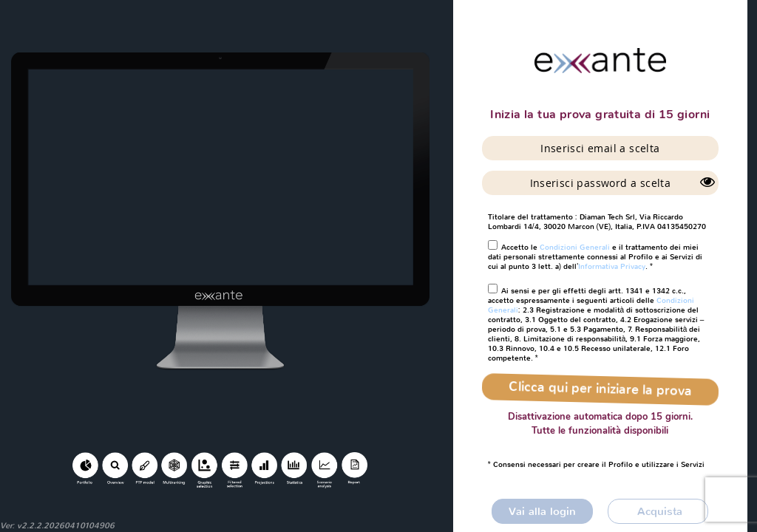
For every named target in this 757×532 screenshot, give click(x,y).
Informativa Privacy (612, 266)
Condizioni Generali (575, 247)
